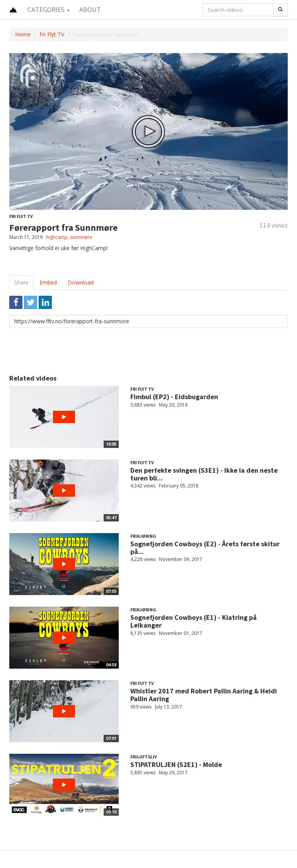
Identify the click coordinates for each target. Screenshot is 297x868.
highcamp (57, 237)
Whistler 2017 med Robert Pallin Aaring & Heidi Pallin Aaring (204, 695)
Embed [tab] (48, 282)
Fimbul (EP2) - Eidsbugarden (174, 397)
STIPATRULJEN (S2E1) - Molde (176, 764)
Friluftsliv (144, 757)
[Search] (280, 10)
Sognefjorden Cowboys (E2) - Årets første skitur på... (205, 548)
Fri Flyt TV (52, 34)
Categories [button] (49, 10)
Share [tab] (21, 282)
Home (23, 34)
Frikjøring (143, 536)
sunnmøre (81, 237)
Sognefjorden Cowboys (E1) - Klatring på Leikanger (194, 621)
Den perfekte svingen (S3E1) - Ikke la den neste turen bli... (204, 474)
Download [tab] (81, 282)
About (90, 10)
